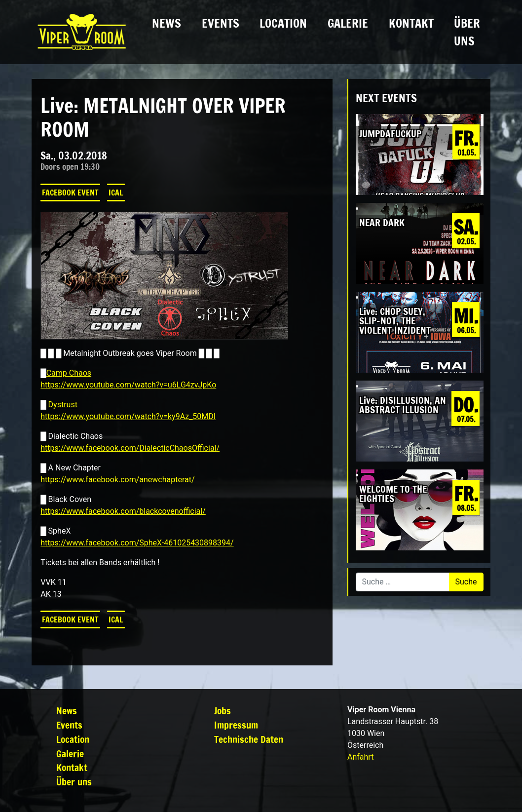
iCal (116, 193)
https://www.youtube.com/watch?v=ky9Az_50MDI (128, 416)
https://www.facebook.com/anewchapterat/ (117, 480)
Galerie (348, 23)
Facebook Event (70, 193)
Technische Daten (249, 739)
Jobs (223, 711)
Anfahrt (360, 757)
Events (221, 23)
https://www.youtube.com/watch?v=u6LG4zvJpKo (128, 385)
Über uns (467, 32)
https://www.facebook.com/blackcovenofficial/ (123, 511)
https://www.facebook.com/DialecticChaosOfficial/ (130, 448)
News (167, 23)
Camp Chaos (69, 373)
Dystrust (63, 405)
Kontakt (411, 23)
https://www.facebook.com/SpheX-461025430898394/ (137, 543)
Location (283, 23)
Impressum (236, 725)
